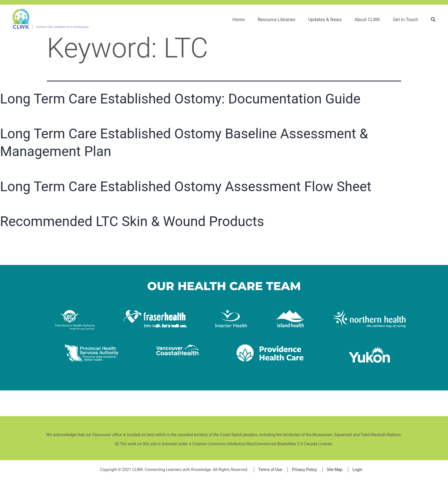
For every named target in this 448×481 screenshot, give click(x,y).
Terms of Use (270, 470)
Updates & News (325, 20)
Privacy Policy (304, 470)
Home (238, 20)
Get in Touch (405, 20)
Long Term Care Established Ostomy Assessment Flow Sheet (186, 186)
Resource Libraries (276, 20)
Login (358, 470)
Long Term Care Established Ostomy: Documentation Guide (180, 99)
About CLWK (367, 20)
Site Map (335, 470)
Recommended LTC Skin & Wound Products (132, 221)
